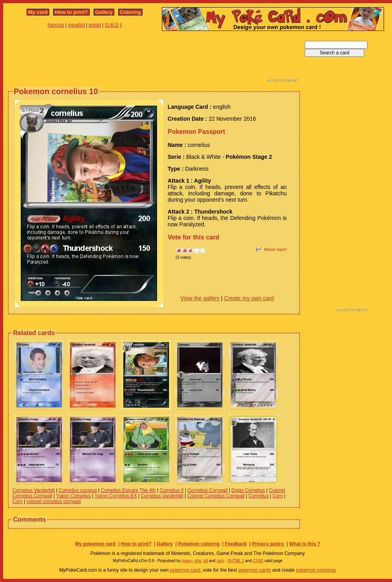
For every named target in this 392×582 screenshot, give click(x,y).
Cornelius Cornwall (208, 490)
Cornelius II (172, 490)
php (198, 561)
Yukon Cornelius (73, 496)
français (56, 25)
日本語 (112, 25)
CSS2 (258, 561)
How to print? (71, 12)
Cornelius (258, 496)
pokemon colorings (316, 570)
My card (38, 12)
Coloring (130, 12)
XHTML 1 (236, 561)
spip (220, 561)
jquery (187, 561)
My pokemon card (95, 544)
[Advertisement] (154, 59)
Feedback (235, 544)
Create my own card (249, 298)
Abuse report (275, 250)
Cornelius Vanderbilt (34, 490)
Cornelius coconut (78, 490)
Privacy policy (268, 544)
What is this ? (305, 544)
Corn (278, 496)
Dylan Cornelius (248, 490)
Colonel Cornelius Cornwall (216, 496)
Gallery (104, 12)
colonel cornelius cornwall (54, 501)
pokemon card (185, 570)
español (77, 25)
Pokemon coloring (199, 544)
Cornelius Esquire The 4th (128, 490)
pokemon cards (255, 570)
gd (206, 561)
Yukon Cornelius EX (116, 496)
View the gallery (200, 298)
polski (95, 25)
